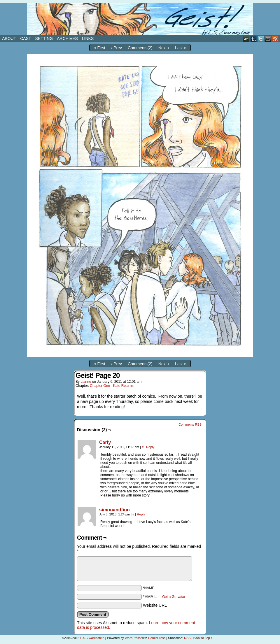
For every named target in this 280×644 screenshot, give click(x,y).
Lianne (86, 382)
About (9, 38)
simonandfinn (114, 510)
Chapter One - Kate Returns (112, 386)
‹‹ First (99, 48)
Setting (44, 38)
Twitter (261, 39)
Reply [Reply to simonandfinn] (141, 514)
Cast (26, 38)
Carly (105, 442)
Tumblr (254, 39)
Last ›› (181, 48)
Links (88, 38)
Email (268, 39)
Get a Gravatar (174, 597)
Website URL (155, 605)
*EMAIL (164, 596)
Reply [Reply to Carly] (150, 447)
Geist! (140, 19)
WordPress (133, 638)
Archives (67, 38)
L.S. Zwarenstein (92, 638)
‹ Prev (117, 48)
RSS (275, 39)
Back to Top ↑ (203, 638)
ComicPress (157, 638)
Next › (164, 48)
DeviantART (246, 39)
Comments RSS (190, 424)
